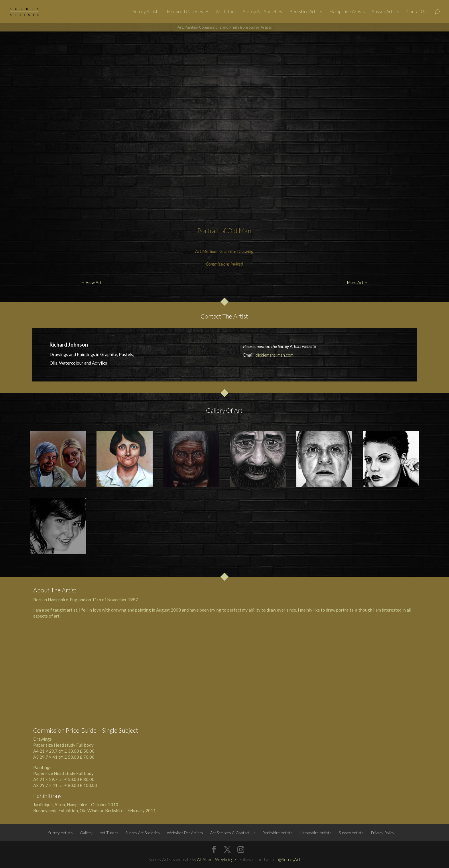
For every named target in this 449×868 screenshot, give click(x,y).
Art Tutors (226, 12)
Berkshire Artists (306, 12)
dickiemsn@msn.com (274, 355)
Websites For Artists (185, 833)
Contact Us (417, 12)
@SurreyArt (289, 859)
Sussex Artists (386, 12)
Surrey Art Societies (262, 12)
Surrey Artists (146, 12)
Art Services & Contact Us (233, 833)
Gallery (86, 833)
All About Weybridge (216, 859)
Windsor (95, 810)
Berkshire (114, 810)
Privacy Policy (383, 833)
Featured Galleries (185, 12)
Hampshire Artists (347, 12)
